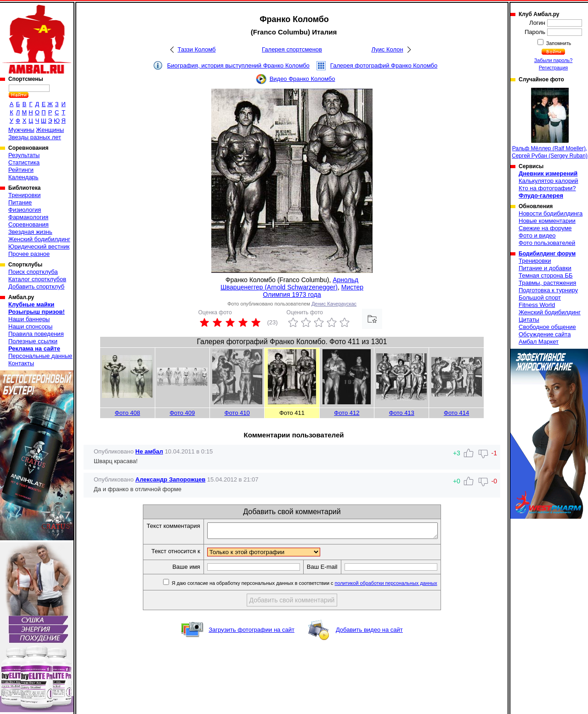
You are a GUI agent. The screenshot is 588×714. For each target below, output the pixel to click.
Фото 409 (182, 413)
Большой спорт (540, 297)
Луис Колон (387, 49)
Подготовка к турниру (548, 290)
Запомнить (558, 43)
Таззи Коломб (197, 49)
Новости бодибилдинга (551, 213)
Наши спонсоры (30, 326)
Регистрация (553, 68)
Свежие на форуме (545, 228)
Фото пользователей (547, 243)
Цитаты (529, 320)
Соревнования (28, 224)
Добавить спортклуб (36, 286)
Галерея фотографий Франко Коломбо (384, 65)
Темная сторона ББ (546, 275)
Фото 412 (347, 413)
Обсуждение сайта (545, 334)
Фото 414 (456, 413)
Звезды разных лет (35, 137)
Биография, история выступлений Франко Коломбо (238, 65)
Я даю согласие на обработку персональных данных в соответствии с (318, 586)
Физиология (25, 210)
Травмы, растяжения (547, 283)
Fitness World (537, 305)
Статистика (24, 162)
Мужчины (21, 130)
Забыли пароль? (554, 60)
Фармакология (28, 217)
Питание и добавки (545, 268)
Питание (20, 202)
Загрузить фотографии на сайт (252, 632)
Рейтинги (21, 170)
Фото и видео (537, 235)
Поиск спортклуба (33, 272)
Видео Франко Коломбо (302, 79)
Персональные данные (40, 356)
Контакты (21, 363)
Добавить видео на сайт (369, 632)
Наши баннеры (29, 319)
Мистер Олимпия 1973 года (313, 291)
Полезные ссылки (33, 341)
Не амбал (149, 451)
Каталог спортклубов (37, 279)
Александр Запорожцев (171, 479)
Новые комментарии (547, 221)
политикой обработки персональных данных (400, 586)
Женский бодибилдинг (39, 239)
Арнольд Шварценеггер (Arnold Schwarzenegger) (289, 283)
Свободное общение (547, 327)
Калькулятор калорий (548, 181)
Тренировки (24, 195)
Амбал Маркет (539, 342)
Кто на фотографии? (547, 188)
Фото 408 (127, 413)
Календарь (23, 177)
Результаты (24, 155)
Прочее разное (29, 254)
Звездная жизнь (30, 232)
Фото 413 (402, 413)
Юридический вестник (39, 246)
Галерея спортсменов (292, 49)
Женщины (50, 130)
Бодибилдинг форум (547, 254)
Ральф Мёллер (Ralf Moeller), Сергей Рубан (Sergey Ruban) (550, 123)
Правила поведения (36, 334)
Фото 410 (237, 413)
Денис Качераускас (334, 304)
